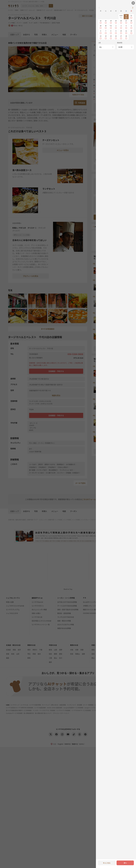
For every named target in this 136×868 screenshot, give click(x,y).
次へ (125, 863)
